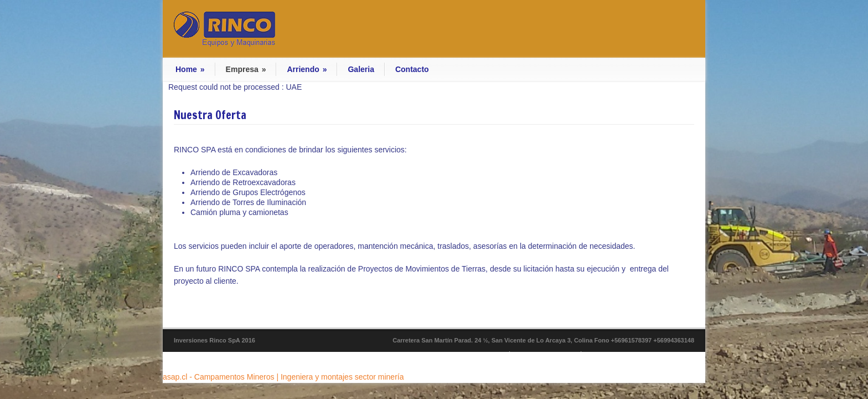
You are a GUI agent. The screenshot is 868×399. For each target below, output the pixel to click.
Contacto (412, 69)
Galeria (361, 69)
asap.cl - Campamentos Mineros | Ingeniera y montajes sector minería (283, 377)
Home (190, 69)
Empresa (246, 69)
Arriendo (307, 69)
